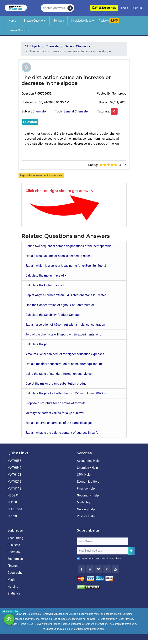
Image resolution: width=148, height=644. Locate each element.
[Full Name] (102, 541)
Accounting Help (88, 461)
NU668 (12, 502)
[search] (70, 8)
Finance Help (86, 488)
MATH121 (14, 475)
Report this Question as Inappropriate (41, 175)
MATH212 (14, 482)
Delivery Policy (43, 624)
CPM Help (84, 475)
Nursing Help (86, 509)
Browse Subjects (19, 30)
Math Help (84, 502)
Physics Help (86, 516)
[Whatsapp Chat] (9, 619)
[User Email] (102, 551)
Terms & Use (26, 624)
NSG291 (13, 495)
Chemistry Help (87, 468)
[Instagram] (90, 569)
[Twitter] (98, 569)
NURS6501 (15, 509)
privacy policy (100, 558)
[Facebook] (82, 569)
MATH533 (14, 461)
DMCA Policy (117, 619)
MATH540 (14, 468)
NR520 (12, 516)
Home (12, 21)
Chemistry (40, 111)
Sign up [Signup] (137, 8)
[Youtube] (107, 569)
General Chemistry (76, 111)
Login (125, 8)
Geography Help (88, 495)
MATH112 (14, 488)
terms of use (115, 558)
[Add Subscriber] (131, 551)
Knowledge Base (81, 21)
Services (59, 21)
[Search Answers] (54, 8)
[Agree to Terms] (78, 558)
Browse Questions (35, 21)
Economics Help (88, 482)
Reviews (109, 21)
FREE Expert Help (104, 8)
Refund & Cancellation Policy (68, 624)
